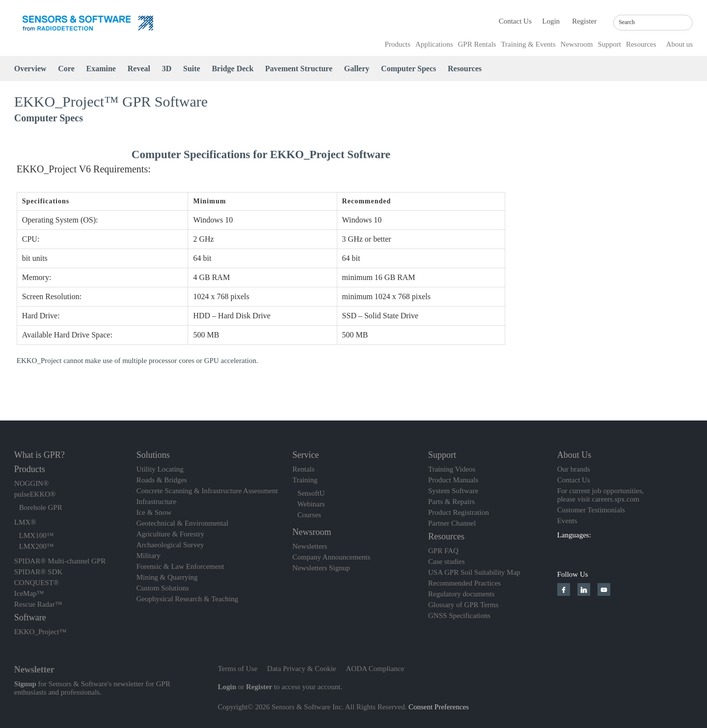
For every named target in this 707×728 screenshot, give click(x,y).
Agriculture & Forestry (170, 534)
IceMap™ (29, 593)
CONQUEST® (37, 583)
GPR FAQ (443, 551)
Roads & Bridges (162, 480)
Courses (309, 515)
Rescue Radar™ (38, 604)
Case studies (447, 561)
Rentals (304, 469)
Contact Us (515, 21)
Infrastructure (157, 502)
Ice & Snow (154, 512)
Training (305, 480)
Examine (101, 69)
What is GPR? (40, 455)
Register (584, 21)
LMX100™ (37, 535)
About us (680, 44)
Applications (434, 44)
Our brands (574, 469)
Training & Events (528, 44)
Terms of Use (238, 669)
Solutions (153, 455)
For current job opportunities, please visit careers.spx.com (601, 495)
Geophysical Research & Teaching (187, 599)
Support (609, 44)
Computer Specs (408, 69)
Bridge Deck (232, 69)
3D (167, 69)
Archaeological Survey (170, 545)
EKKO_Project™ (40, 632)
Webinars (311, 504)
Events (567, 521)
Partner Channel (452, 523)
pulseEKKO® (35, 494)
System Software (453, 491)
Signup (25, 684)
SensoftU (311, 493)
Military (149, 556)
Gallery (357, 69)
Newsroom (577, 44)
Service (306, 455)
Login (551, 21)
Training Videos (452, 469)
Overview (30, 69)
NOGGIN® (32, 483)
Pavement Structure (299, 69)
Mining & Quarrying (167, 577)
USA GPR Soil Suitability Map (474, 572)
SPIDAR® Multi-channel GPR (60, 561)
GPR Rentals (477, 44)
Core (66, 69)
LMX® (25, 522)
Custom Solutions (163, 588)
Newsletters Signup (321, 568)
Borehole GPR (41, 507)
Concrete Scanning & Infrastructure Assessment (207, 491)
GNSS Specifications (459, 616)
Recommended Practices (464, 583)
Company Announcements (332, 557)
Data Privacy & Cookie (301, 669)
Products (397, 44)
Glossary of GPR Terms (463, 605)
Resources (641, 44)
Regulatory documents (461, 594)
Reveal (139, 69)
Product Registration (459, 512)
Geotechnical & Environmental (182, 523)
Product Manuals (453, 480)
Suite (192, 69)
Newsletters (310, 546)
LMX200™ (37, 546)
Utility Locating (160, 469)
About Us (574, 455)
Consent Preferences (439, 707)
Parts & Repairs (451, 502)
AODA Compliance (375, 669)
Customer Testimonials (591, 510)
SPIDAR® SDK (39, 572)
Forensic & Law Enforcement (180, 566)
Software (30, 617)
